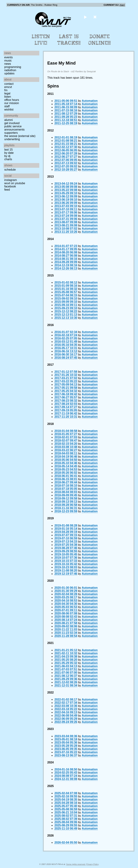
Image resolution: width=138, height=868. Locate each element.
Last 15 (8, 150)
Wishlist (9, 110)
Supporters (11, 133)
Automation (90, 101)
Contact (9, 84)
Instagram (11, 180)
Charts (8, 159)
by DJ (7, 156)
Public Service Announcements (14, 128)
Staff (7, 106)
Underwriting (12, 139)
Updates (9, 73)
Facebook (10, 186)
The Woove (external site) (20, 136)
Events (8, 57)
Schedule (10, 170)
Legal (7, 93)
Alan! (122, 5)
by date (9, 153)
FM (6, 90)
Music (8, 61)
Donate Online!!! (100, 40)
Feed (7, 190)
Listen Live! (41, 40)
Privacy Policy (92, 864)
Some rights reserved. (76, 864)
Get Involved (12, 123)
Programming (13, 67)
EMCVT (8, 87)
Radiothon (10, 70)
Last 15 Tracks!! (69, 40)
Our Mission (12, 103)
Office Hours (12, 100)
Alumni (8, 120)
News (8, 64)
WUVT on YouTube (15, 183)
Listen (8, 97)
